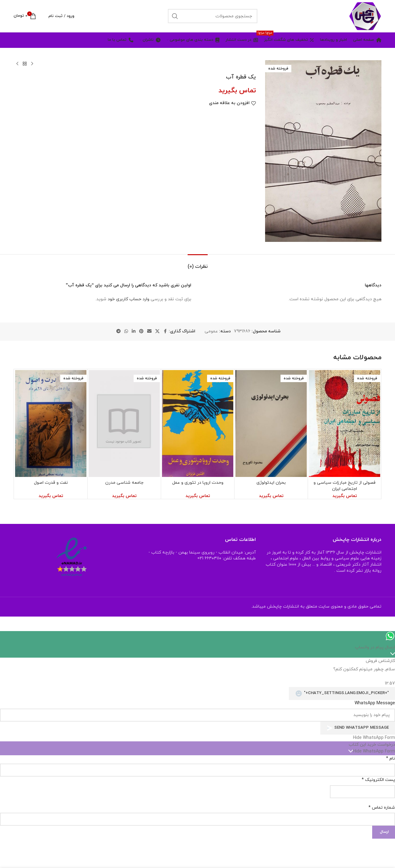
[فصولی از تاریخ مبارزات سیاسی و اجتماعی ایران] (345, 424)
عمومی (211, 331)
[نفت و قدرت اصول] (51, 424)
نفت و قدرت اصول (51, 483)
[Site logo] (365, 16)
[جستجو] (213, 16)
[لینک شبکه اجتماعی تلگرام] (118, 332)
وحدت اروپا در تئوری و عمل (198, 483)
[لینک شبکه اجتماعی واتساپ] (126, 332)
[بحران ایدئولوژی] (271, 424)
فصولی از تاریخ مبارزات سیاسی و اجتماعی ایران (345, 486)
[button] (197, 738)
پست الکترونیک (378, 780)
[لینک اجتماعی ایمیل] (149, 332)
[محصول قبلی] (32, 64)
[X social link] (157, 332)
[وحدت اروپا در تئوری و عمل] (198, 424)
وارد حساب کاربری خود (129, 299)
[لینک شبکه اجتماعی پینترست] (141, 332)
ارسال (384, 832)
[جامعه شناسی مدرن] (124, 424)
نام (391, 758)
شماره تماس (382, 808)
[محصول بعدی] (17, 64)
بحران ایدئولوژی (271, 483)
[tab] (198, 264)
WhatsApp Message (375, 703)
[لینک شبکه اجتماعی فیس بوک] (165, 332)
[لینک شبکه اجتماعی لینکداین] (134, 332)
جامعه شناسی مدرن (124, 483)
